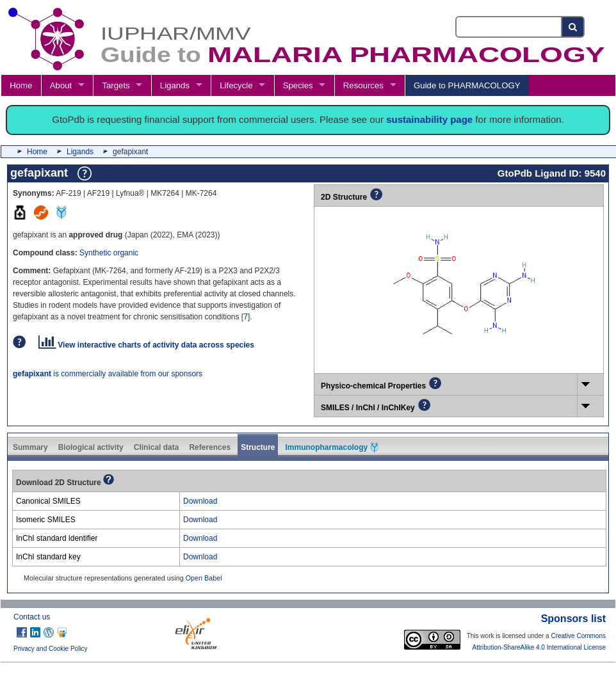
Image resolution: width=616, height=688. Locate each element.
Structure (258, 447)
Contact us (32, 617)
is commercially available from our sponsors (108, 374)
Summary (30, 447)
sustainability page (429, 119)
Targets (116, 85)
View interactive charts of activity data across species (146, 345)
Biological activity (91, 447)
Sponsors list (573, 619)
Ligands (175, 85)
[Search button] (573, 27)
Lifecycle (236, 85)
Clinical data (157, 447)
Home (21, 85)
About (61, 85)
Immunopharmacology (332, 447)
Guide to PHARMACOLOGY (467, 85)
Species (298, 85)
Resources (363, 85)
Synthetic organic (109, 253)
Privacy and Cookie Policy (51, 649)
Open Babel (204, 578)
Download (200, 501)
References (210, 447)
